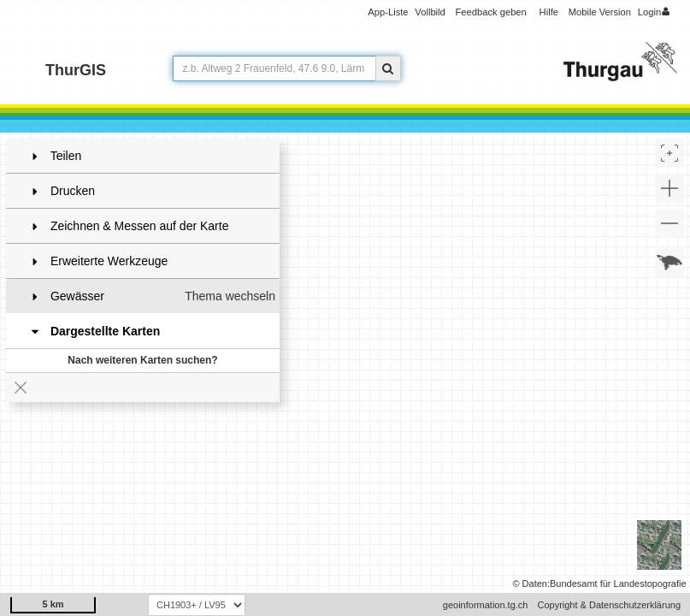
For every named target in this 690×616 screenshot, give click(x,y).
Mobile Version (600, 12)
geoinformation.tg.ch (486, 605)
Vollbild (430, 12)
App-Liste (388, 12)
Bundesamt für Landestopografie (618, 583)
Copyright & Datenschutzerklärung (609, 605)
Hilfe (549, 12)
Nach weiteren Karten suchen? (142, 360)
